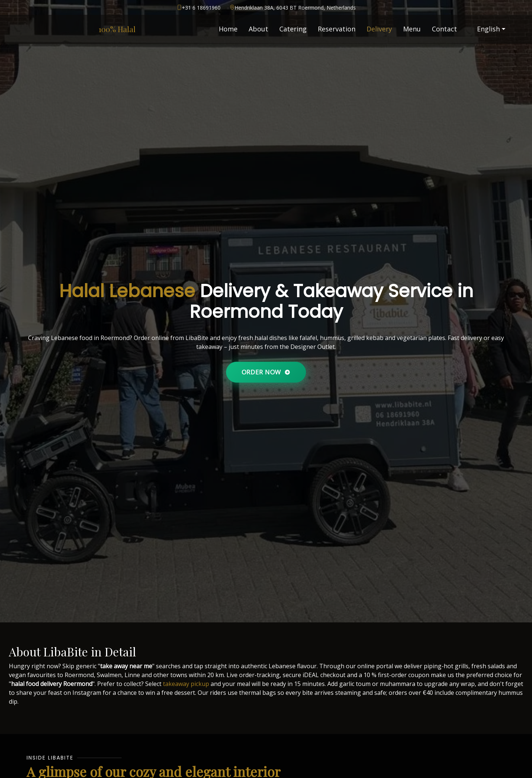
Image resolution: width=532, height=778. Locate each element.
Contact (444, 29)
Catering (293, 29)
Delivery (379, 29)
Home (228, 29)
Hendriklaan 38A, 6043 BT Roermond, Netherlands (295, 8)
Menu (412, 29)
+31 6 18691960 (201, 8)
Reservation (337, 29)
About (258, 29)
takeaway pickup (186, 684)
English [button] (484, 29)
